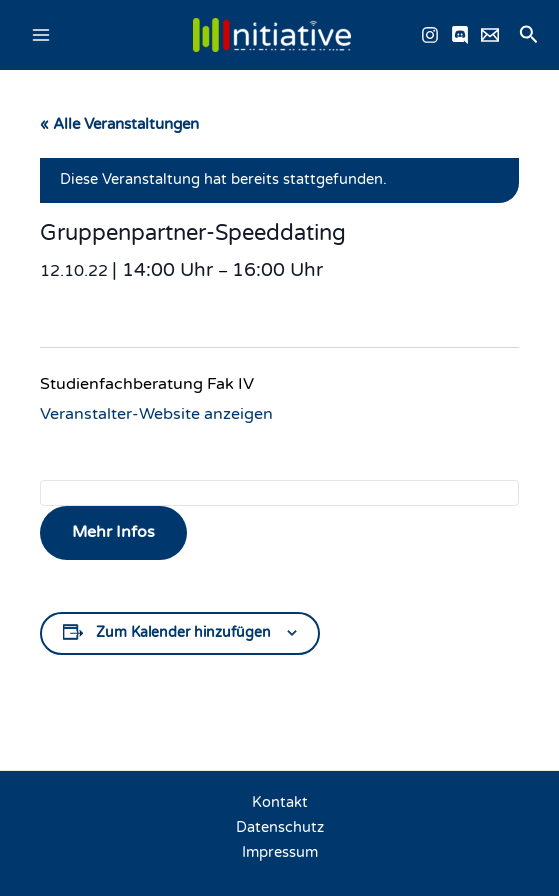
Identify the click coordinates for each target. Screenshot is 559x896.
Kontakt (280, 802)
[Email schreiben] (490, 35)
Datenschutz (280, 827)
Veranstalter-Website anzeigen (156, 414)
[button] (529, 35)
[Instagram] (430, 35)
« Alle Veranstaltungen (119, 124)
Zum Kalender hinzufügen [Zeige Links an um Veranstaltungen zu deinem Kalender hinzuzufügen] (183, 632)
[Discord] (460, 35)
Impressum (280, 852)
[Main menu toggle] (41, 35)
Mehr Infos (113, 532)
